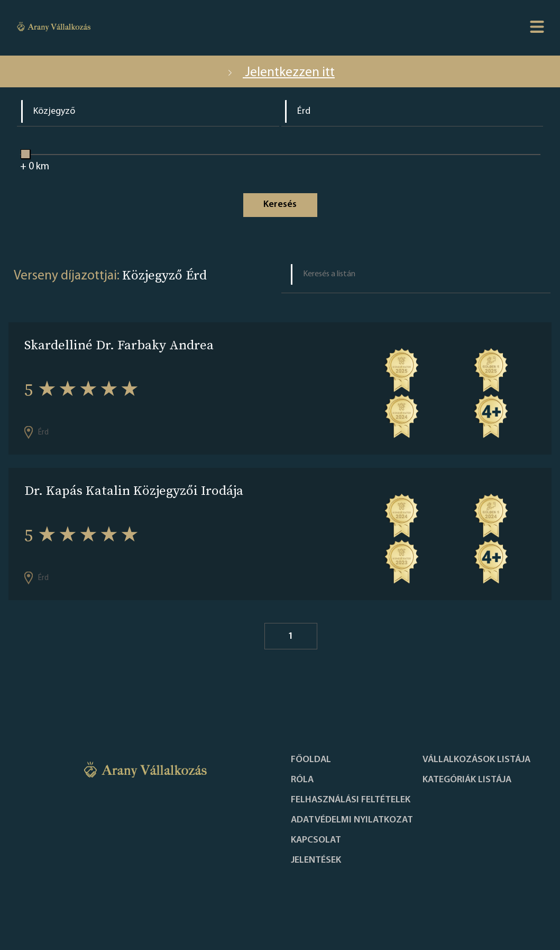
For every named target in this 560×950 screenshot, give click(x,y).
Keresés (280, 205)
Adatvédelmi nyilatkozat (352, 820)
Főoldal (311, 760)
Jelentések (316, 861)
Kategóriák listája (467, 780)
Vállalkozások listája (476, 760)
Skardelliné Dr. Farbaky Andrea (119, 345)
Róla (302, 780)
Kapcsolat (316, 840)
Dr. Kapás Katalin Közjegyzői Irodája (134, 490)
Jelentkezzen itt (280, 73)
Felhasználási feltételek (351, 800)
